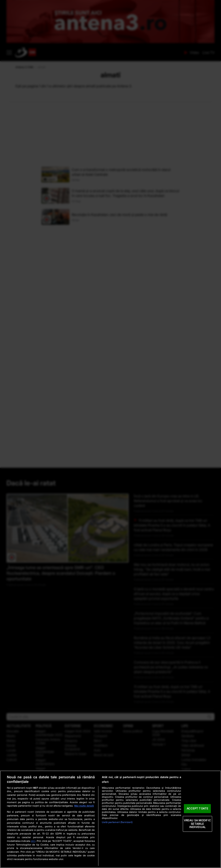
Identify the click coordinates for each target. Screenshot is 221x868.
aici (33, 841)
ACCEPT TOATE (198, 809)
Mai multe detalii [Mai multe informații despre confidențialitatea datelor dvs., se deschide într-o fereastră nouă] (84, 806)
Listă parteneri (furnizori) (117, 822)
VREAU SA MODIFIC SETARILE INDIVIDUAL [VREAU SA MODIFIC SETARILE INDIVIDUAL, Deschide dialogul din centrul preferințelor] (197, 824)
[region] (110, 819)
